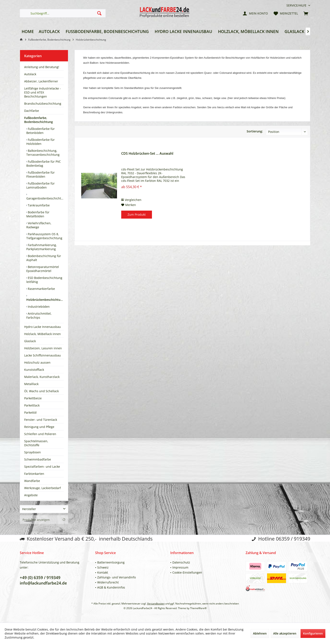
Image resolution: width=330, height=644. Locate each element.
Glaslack (30, 341)
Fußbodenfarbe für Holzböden (41, 142)
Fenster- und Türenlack (41, 420)
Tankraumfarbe (38, 205)
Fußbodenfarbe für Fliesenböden (41, 174)
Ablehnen (260, 633)
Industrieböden (38, 307)
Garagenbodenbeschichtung (45, 198)
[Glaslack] (294, 32)
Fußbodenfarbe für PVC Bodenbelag (44, 164)
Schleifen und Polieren (40, 434)
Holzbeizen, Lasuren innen (43, 348)
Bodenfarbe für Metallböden (38, 214)
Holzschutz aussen (37, 362)
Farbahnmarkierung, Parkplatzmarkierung (42, 247)
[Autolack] (49, 32)
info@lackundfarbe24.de (43, 583)
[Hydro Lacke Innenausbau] (183, 32)
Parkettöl (30, 412)
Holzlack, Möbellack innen (43, 334)
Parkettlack (32, 405)
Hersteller (29, 509)
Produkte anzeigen (44, 520)
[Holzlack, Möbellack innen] (248, 32)
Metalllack (31, 384)
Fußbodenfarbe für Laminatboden (41, 185)
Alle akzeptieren (285, 633)
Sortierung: (255, 131)
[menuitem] (297, 5)
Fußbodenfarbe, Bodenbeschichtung (39, 120)
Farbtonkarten (34, 474)
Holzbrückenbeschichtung (45, 300)
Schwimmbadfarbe (38, 459)
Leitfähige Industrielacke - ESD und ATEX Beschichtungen (43, 92)
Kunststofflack (34, 370)
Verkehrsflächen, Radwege (39, 225)
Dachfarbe (32, 111)
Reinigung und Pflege (39, 427)
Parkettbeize (33, 398)
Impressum (180, 567)
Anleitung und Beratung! (42, 67)
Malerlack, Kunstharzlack (42, 377)
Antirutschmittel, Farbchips (39, 315)
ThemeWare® (198, 608)
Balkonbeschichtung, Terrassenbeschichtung (43, 153)
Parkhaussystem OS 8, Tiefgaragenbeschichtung (44, 236)
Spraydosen (33, 452)
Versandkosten (156, 604)
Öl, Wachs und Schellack (41, 391)
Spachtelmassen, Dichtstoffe (36, 443)
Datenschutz (181, 562)
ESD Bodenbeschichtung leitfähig (44, 280)
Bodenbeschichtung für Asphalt (44, 258)
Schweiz (103, 567)
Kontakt (103, 572)
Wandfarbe (32, 481)
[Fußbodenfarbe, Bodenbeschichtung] (107, 32)
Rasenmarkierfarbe (41, 289)
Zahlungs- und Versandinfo (116, 577)
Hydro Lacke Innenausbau (43, 327)
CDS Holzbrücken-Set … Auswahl (147, 154)
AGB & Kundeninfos (111, 587)
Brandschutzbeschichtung (43, 104)
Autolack (30, 74)
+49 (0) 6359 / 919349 (40, 578)
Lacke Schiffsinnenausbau (43, 355)
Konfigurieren (313, 633)
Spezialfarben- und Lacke (42, 467)
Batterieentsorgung (111, 562)
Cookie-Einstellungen (187, 572)
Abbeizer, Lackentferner (41, 81)
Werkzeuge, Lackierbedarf (43, 488)
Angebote (31, 495)
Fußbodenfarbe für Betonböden (41, 131)
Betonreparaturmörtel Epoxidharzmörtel (43, 269)
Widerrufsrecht (108, 582)
